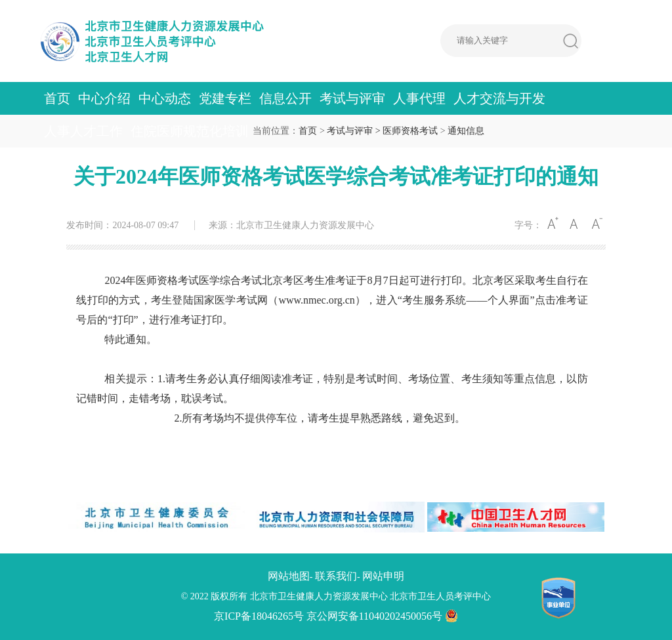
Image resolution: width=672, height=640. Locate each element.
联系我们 (336, 576)
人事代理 (419, 98)
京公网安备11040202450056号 (382, 616)
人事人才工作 (83, 131)
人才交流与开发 (499, 98)
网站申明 (383, 576)
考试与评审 (352, 98)
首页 (57, 98)
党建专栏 (225, 98)
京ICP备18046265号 (259, 616)
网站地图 (289, 576)
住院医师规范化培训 (190, 131)
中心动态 (165, 98)
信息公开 (285, 98)
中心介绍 (104, 98)
